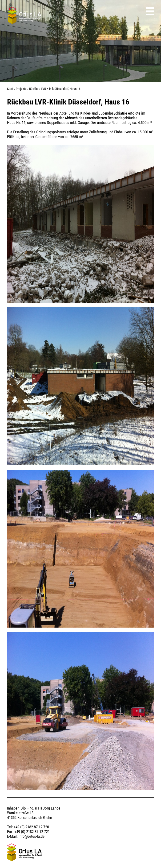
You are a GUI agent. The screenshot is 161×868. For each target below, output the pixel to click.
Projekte (21, 89)
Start (10, 89)
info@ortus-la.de (32, 836)
